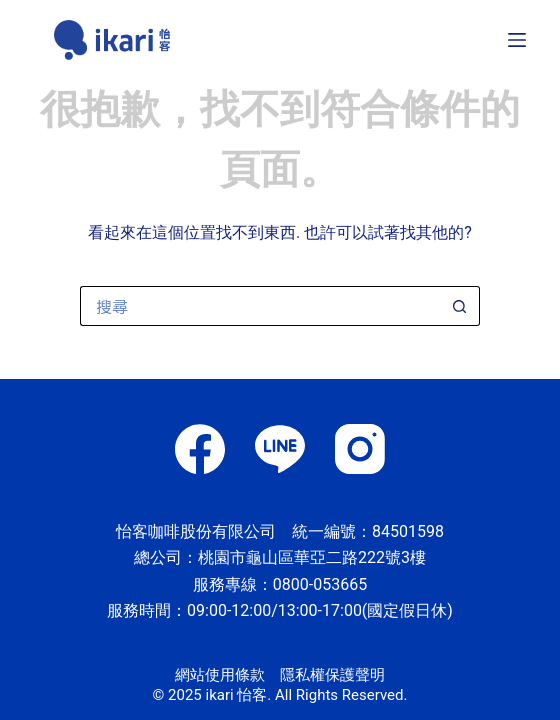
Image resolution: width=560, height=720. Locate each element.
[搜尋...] (260, 306)
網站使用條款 (220, 675)
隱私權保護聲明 (332, 675)
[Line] (280, 449)
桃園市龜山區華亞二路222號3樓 (312, 557)
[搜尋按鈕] (460, 306)
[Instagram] (360, 449)
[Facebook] (200, 449)
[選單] (517, 40)
